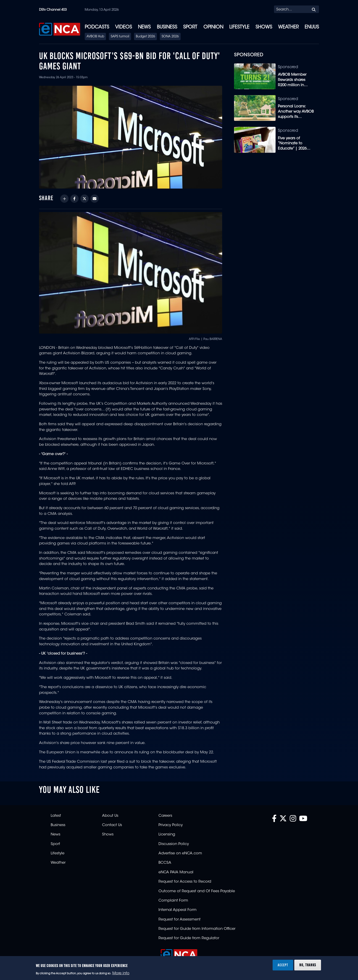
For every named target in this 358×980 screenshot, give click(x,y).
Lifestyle (239, 27)
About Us (110, 816)
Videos (124, 27)
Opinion (213, 27)
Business (167, 27)
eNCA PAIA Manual (176, 872)
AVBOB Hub (95, 37)
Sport (190, 27)
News (144, 27)
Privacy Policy (171, 825)
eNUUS (312, 27)
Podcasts (97, 27)
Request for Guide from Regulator (189, 938)
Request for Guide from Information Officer (197, 929)
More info (121, 973)
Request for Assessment (179, 920)
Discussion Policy (174, 844)
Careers (165, 816)
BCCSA (165, 863)
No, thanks (308, 965)
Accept (283, 965)
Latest (56, 816)
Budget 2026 (145, 37)
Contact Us (112, 825)
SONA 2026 (170, 37)
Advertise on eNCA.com (180, 853)
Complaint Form (173, 901)
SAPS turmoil (120, 37)
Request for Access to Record (185, 882)
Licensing (167, 835)
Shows (264, 27)
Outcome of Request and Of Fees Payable (197, 891)
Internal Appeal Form (178, 910)
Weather (288, 27)
